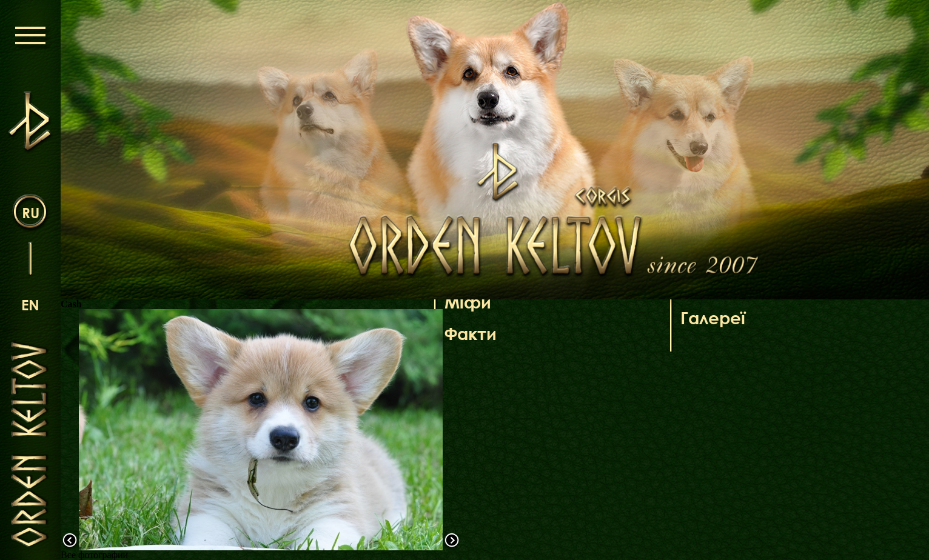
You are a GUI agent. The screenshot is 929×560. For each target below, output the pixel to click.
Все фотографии (94, 555)
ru (31, 212)
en (30, 305)
